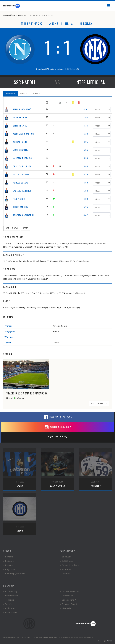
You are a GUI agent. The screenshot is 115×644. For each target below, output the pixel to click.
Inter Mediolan (90, 82)
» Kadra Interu (10, 608)
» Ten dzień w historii (70, 591)
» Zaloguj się (66, 557)
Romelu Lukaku (21, 183)
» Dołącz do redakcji (69, 565)
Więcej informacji (99, 403)
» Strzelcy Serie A (68, 600)
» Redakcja (8, 561)
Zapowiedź (36, 93)
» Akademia (65, 608)
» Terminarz (9, 600)
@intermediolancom (57, 427)
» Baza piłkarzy (10, 591)
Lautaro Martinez (22, 191)
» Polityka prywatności (14, 574)
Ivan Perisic (19, 199)
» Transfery (8, 604)
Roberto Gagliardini (23, 215)
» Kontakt (8, 557)
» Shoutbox (65, 569)
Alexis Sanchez (21, 207)
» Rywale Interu (11, 596)
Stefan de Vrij (20, 126)
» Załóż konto (66, 561)
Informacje (11, 93)
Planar (109, 641)
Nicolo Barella (21, 150)
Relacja (23, 93)
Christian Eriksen (22, 166)
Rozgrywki (22, 15)
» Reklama (8, 565)
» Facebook (66, 574)
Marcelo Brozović (22, 158)
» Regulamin (9, 569)
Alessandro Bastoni (23, 134)
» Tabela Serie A (67, 596)
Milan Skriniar (20, 117)
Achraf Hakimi (20, 142)
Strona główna (9, 15)
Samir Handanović (22, 109)
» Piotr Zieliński (10, 612)
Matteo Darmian (21, 174)
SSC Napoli (25, 82)
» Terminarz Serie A (69, 604)
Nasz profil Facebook (58, 417)
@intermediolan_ (57, 436)
